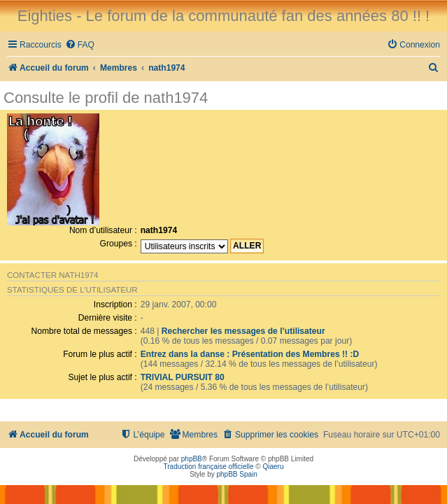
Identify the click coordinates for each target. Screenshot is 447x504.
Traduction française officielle (209, 467)
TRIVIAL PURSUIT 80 (183, 377)
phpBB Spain (236, 474)
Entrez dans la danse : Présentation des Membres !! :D (250, 354)
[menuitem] (80, 45)
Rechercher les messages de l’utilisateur (243, 331)
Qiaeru (273, 467)
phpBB (192, 459)
